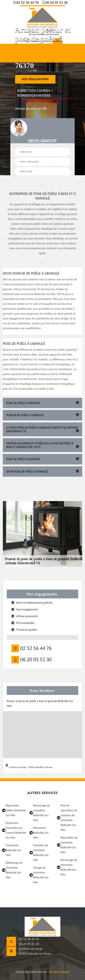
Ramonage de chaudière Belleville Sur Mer (41, 813)
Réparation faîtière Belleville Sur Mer (16, 810)
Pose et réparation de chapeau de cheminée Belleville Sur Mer (69, 818)
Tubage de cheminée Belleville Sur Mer (41, 875)
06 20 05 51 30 (56, 2)
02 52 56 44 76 (27, 2)
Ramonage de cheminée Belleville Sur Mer (69, 867)
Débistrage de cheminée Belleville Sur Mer (14, 870)
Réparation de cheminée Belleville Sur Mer (69, 845)
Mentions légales (59, 972)
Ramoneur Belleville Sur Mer (41, 833)
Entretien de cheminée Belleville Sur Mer (41, 853)
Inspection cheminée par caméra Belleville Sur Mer (16, 830)
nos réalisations (35, 79)
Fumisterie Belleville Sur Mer (13, 850)
